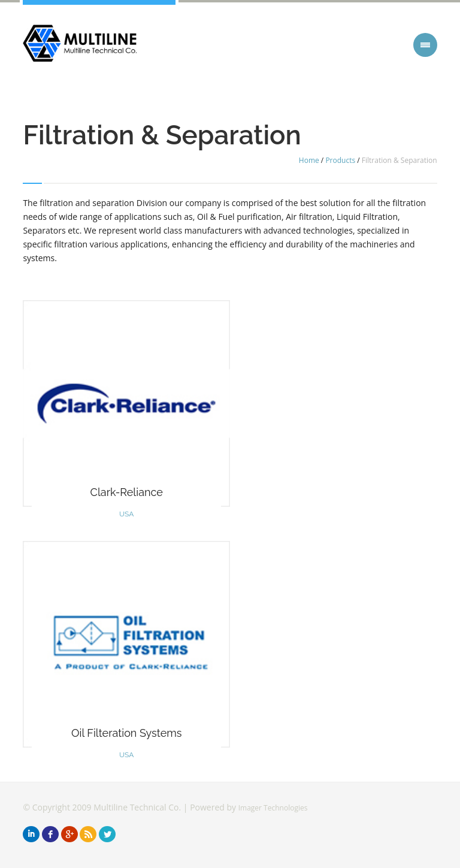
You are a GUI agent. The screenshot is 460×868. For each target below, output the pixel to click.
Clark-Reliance (127, 492)
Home (309, 160)
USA (126, 514)
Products (340, 160)
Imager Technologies (273, 808)
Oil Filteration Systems (127, 733)
